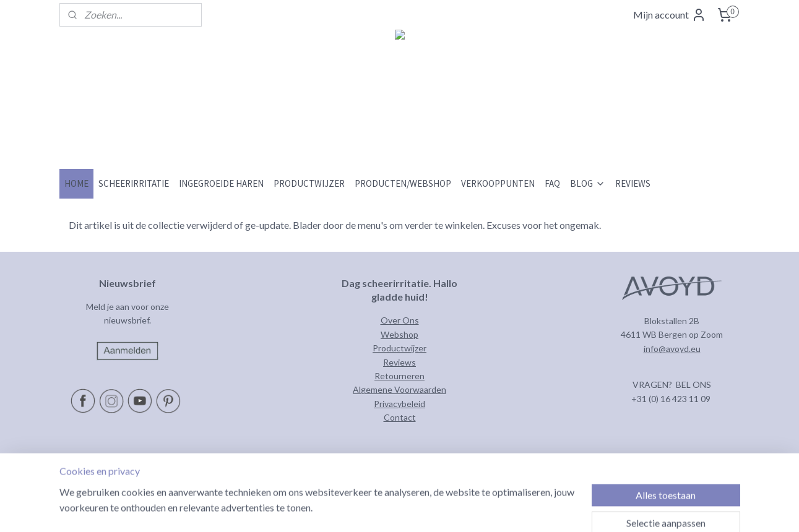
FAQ (552, 183)
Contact (400, 417)
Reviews (399, 362)
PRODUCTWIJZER (309, 183)
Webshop (399, 334)
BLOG (588, 183)
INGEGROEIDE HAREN (221, 183)
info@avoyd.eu (672, 349)
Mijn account (670, 15)
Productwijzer (399, 348)
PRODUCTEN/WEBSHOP (403, 183)
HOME (76, 183)
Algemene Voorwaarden (399, 389)
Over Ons (400, 320)
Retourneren (399, 376)
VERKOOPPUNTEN (498, 183)
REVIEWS (633, 183)
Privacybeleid (399, 404)
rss (448, 509)
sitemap (425, 509)
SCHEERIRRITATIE (134, 183)
